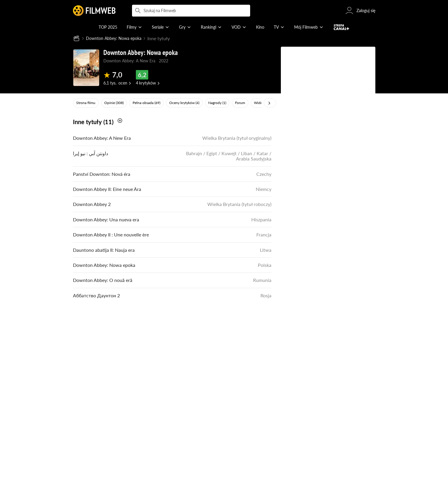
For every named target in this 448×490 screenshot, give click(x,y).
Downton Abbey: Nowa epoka (117, 39)
